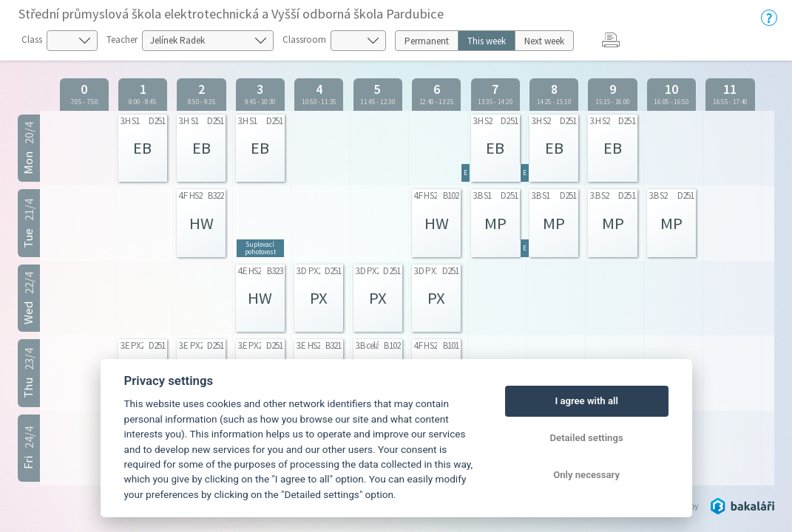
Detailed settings (587, 438)
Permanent (427, 41)
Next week (544, 41)
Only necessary (586, 475)
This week (487, 41)
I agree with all (586, 401)
